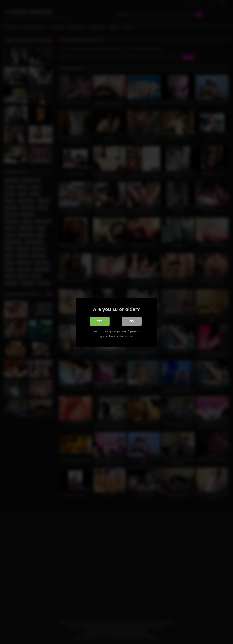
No (132, 321)
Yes (100, 321)
